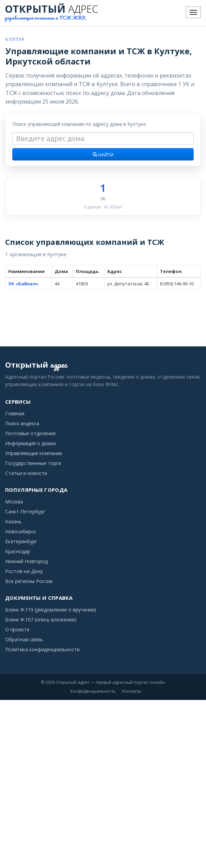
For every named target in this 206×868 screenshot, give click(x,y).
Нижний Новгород (26, 561)
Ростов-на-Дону (24, 571)
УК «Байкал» (23, 284)
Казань (13, 521)
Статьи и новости (26, 473)
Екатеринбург (21, 541)
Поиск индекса (22, 423)
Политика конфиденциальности (42, 649)
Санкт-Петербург (25, 512)
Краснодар (18, 551)
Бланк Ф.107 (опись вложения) (41, 620)
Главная (15, 413)
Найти (103, 155)
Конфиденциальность (93, 691)
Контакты (132, 691)
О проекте (17, 629)
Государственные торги (33, 463)
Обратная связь (24, 639)
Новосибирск (21, 531)
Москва (14, 502)
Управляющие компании (34, 453)
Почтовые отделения (30, 433)
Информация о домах (31, 443)
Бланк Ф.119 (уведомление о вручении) (51, 610)
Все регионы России (29, 581)
